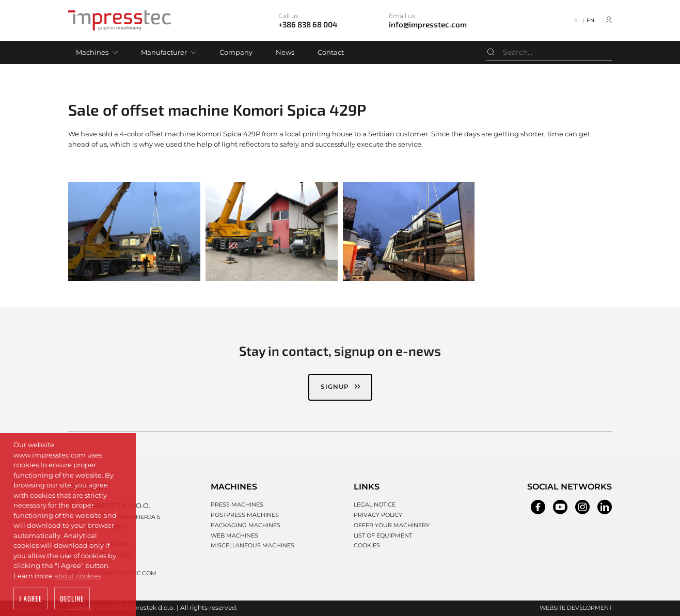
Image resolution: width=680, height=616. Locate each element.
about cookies (78, 577)
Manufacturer (164, 52)
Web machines (234, 535)
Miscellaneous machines (252, 545)
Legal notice (375, 504)
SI (576, 20)
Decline (72, 600)
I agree (30, 600)
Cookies (367, 545)
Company (236, 52)
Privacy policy (378, 515)
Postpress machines (245, 515)
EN (590, 20)
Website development (576, 608)
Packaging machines (246, 525)
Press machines (237, 504)
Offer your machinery (392, 525)
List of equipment (383, 535)
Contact (331, 52)
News (285, 52)
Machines (92, 52)
